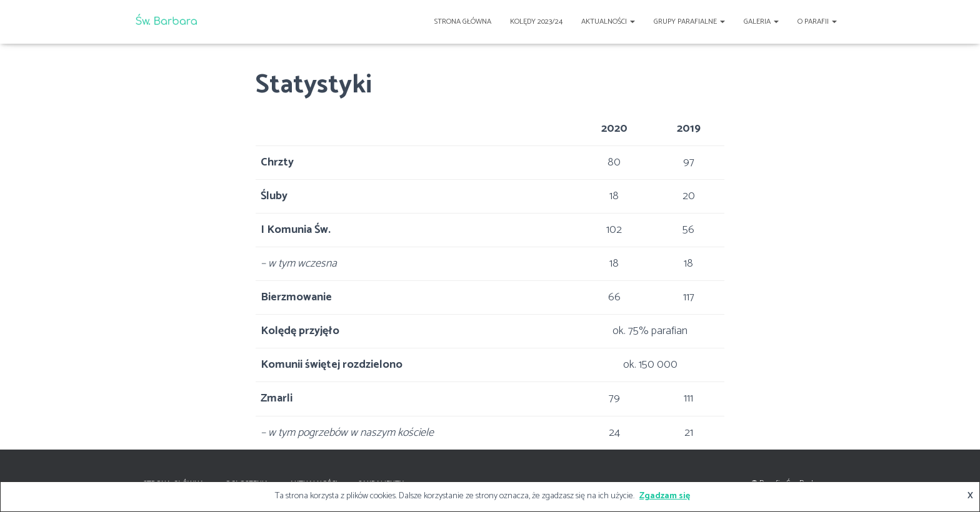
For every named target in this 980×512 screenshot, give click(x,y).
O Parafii (817, 22)
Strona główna (463, 22)
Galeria (761, 22)
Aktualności (608, 22)
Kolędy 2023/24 (536, 22)
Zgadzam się (665, 496)
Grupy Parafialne (689, 22)
